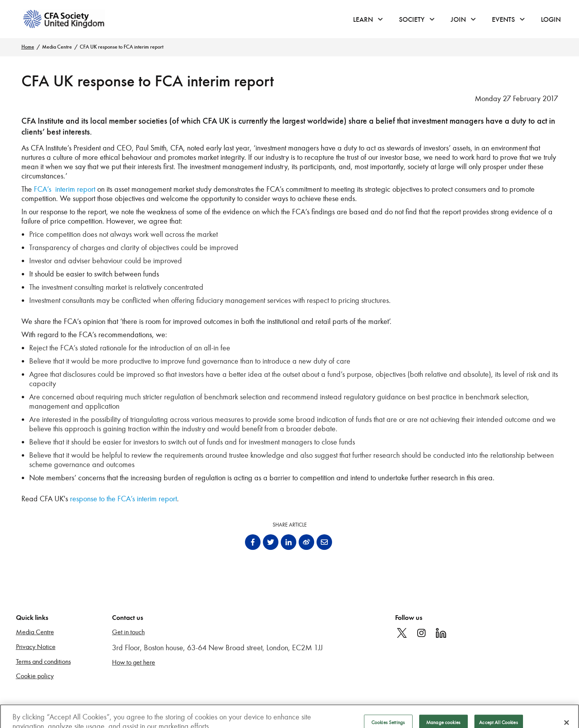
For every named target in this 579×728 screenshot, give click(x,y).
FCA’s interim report (65, 189)
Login (551, 19)
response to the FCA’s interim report (123, 499)
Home (28, 47)
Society (412, 19)
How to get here (134, 662)
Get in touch (128, 632)
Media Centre (57, 47)
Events (503, 19)
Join (458, 19)
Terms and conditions (43, 662)
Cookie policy (35, 676)
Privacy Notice (36, 647)
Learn (363, 19)
